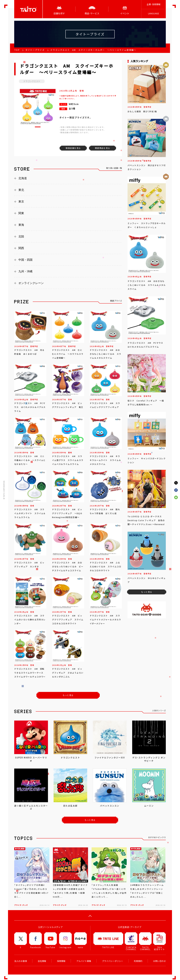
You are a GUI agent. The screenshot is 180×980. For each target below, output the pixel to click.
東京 (21, 202)
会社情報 (42, 961)
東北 (21, 190)
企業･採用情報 (154, 4)
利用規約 (138, 961)
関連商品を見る (103, 148)
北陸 (21, 236)
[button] (38, 127)
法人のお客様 (21, 961)
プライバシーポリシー (112, 961)
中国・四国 (25, 260)
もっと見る (68, 695)
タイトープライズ (35, 50)
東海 (21, 225)
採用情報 (61, 961)
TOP (17, 50)
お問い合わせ (159, 961)
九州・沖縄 (25, 271)
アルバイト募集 (84, 961)
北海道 (23, 178)
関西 (21, 248)
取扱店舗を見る (73, 148)
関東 (21, 213)
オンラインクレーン (31, 283)
